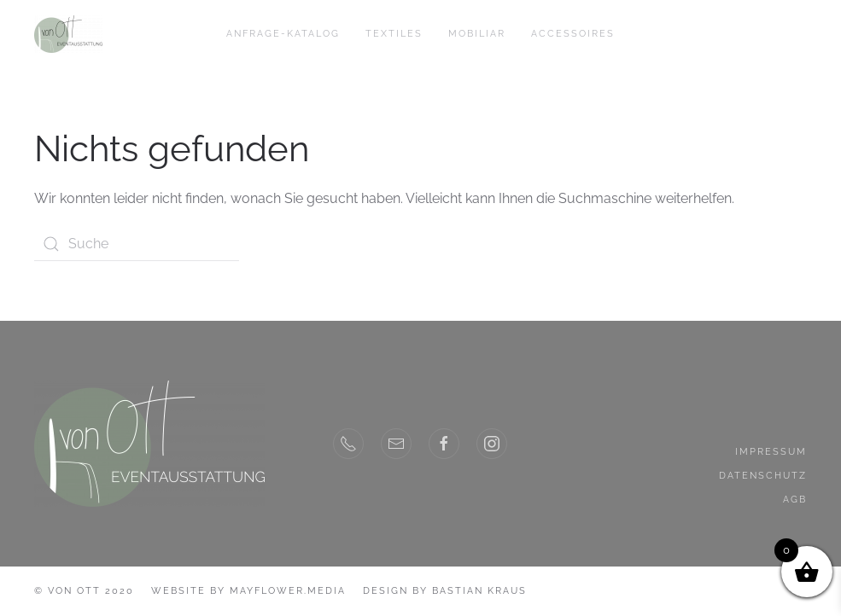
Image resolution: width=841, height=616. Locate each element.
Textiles (394, 34)
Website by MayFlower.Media (248, 591)
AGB (795, 500)
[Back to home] (68, 34)
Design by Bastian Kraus (445, 591)
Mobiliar (477, 34)
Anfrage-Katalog (283, 34)
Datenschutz (763, 476)
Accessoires (573, 34)
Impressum (771, 452)
